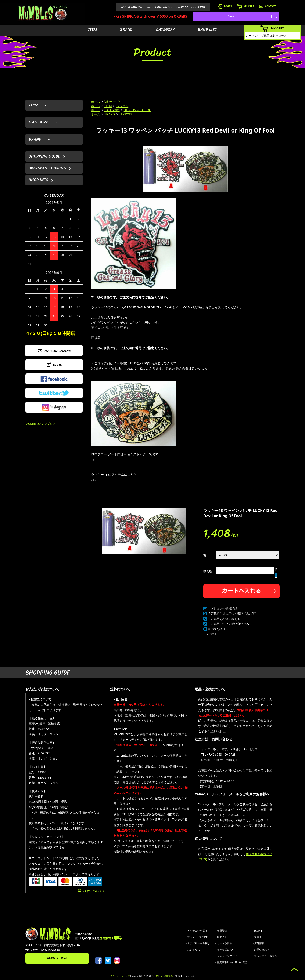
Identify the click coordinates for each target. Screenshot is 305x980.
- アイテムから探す (197, 931)
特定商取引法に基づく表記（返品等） (233, 613)
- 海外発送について (226, 950)
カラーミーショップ (120, 976)
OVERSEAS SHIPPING (190, 7)
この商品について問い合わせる (228, 624)
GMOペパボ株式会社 (164, 976)
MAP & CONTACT (133, 7)
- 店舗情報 (259, 943)
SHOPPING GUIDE (160, 7)
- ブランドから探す (197, 937)
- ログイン (221, 937)
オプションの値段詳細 (222, 608)
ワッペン (122, 106)
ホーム (96, 102)
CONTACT (267, 6)
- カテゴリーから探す (198, 943)
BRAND (126, 30)
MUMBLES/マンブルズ (41, 424)
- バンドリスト (194, 950)
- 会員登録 (221, 931)
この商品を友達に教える (224, 619)
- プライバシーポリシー (266, 956)
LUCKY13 (125, 114)
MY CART (245, 6)
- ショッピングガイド (228, 956)
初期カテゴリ (113, 102)
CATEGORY (165, 30)
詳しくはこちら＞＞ (91, 891)
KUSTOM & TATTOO (138, 110)
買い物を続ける (218, 629)
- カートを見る (224, 943)
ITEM (92, 30)
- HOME (257, 931)
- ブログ (257, 937)
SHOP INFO (38, 180)
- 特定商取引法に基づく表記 (231, 962)
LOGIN (225, 6)
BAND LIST (207, 30)
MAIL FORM (57, 958)
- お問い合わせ (261, 950)
